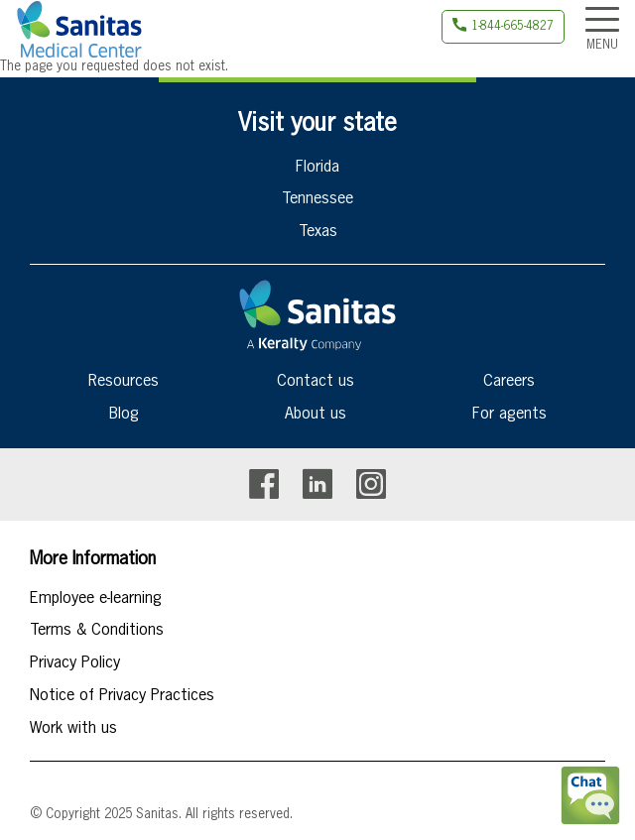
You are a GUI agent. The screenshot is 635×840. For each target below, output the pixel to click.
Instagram (371, 484)
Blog (124, 415)
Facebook (264, 484)
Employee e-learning (96, 599)
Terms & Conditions (97, 631)
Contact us (316, 382)
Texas (318, 232)
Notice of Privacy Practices (122, 696)
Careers (509, 382)
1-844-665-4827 (512, 27)
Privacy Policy (75, 663)
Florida (317, 168)
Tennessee (317, 199)
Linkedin (317, 484)
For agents (509, 415)
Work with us (73, 729)
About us (316, 415)
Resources (124, 382)
